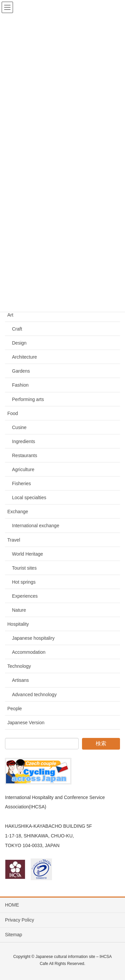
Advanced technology (34, 695)
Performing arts (28, 399)
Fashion (20, 385)
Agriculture (23, 469)
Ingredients (23, 441)
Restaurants (24, 455)
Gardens (21, 371)
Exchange (18, 512)
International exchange (36, 526)
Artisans (20, 680)
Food (13, 413)
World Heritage (27, 554)
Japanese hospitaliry (33, 638)
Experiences (25, 596)
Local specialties (29, 498)
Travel (14, 540)
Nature (19, 610)
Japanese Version (26, 723)
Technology (19, 666)
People (15, 709)
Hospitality (18, 624)
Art (10, 315)
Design (19, 343)
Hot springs (24, 582)
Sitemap (13, 935)
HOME (12, 905)
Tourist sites (24, 568)
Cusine (19, 427)
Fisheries (21, 483)
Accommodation (29, 652)
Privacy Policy (19, 920)
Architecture (24, 357)
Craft (17, 329)
